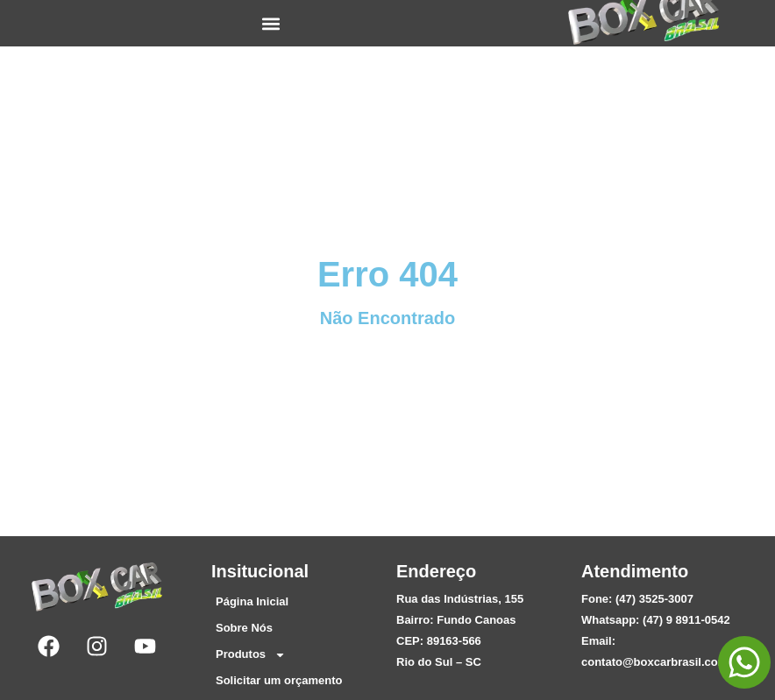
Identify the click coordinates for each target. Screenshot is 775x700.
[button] (271, 23)
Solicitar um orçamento (279, 680)
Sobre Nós (244, 628)
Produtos (251, 654)
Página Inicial (252, 601)
